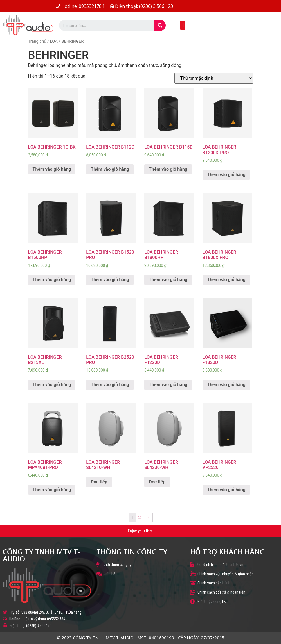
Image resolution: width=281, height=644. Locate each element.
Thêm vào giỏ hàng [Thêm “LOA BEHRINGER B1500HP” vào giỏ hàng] (52, 280)
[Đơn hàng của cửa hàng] (214, 78)
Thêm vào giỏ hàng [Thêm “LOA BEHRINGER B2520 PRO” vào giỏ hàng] (110, 385)
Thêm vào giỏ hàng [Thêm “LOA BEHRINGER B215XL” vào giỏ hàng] (52, 385)
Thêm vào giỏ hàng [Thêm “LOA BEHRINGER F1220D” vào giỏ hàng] (168, 385)
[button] (183, 25)
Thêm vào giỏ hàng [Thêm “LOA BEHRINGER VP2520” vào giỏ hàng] (226, 490)
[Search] (160, 25)
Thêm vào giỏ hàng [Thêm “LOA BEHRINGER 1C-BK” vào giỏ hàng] (52, 169)
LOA (54, 41)
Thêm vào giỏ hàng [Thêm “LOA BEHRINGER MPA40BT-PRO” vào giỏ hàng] (52, 490)
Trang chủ (37, 41)
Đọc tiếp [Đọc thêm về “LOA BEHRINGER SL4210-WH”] (99, 482)
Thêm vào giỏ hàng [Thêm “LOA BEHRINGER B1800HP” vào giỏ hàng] (168, 280)
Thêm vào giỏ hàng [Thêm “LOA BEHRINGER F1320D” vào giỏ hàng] (226, 385)
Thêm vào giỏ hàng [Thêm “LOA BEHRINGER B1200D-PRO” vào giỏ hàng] (226, 175)
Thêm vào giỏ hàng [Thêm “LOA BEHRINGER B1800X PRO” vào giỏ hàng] (226, 280)
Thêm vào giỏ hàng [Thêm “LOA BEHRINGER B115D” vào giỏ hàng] (168, 169)
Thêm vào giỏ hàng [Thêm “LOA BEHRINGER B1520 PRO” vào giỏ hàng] (110, 280)
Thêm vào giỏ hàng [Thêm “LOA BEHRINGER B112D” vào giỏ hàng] (110, 169)
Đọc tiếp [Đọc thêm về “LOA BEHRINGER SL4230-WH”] (157, 482)
